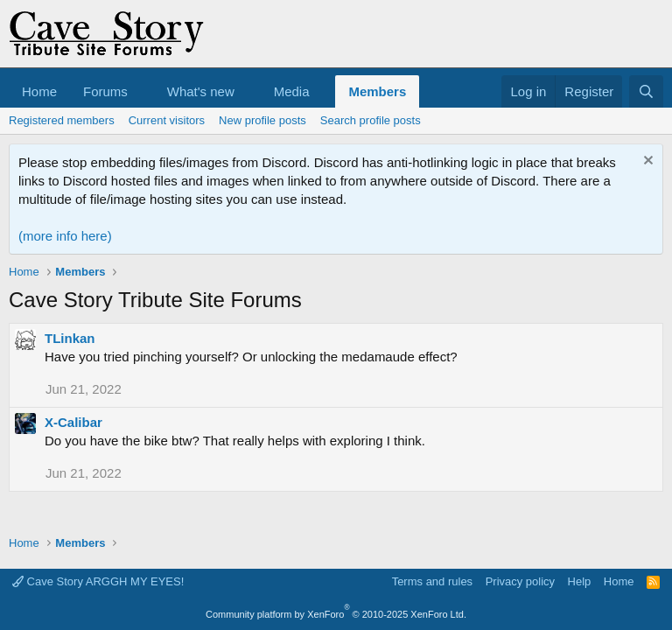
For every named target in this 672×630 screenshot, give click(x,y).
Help (580, 581)
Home (39, 91)
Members (377, 91)
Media (292, 91)
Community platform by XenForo (336, 614)
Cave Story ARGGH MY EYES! (98, 581)
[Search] (646, 91)
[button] (142, 91)
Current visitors (167, 120)
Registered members (62, 120)
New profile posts (262, 120)
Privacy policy (520, 581)
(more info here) (65, 236)
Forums (105, 91)
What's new (201, 91)
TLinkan (70, 338)
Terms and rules (432, 581)
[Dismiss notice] (646, 162)
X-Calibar (73, 422)
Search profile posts (371, 120)
